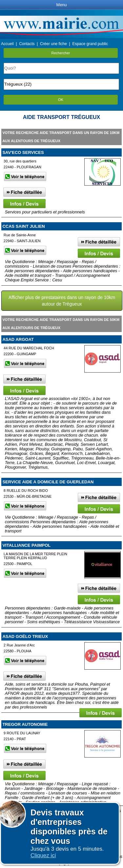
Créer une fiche (53, 44)
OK (61, 100)
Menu (61, 5)
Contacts (27, 44)
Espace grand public (90, 44)
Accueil (7, 44)
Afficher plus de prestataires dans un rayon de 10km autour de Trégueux (62, 301)
